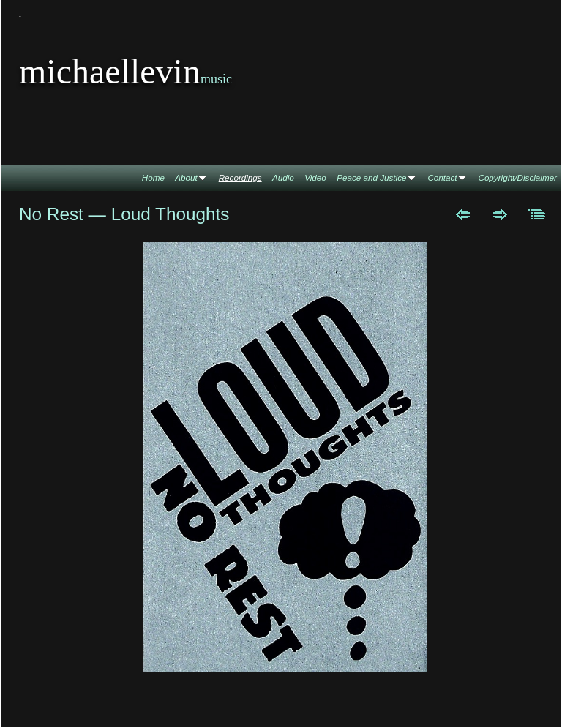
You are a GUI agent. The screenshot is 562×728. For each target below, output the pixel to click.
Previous (463, 214)
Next (500, 214)
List (537, 214)
